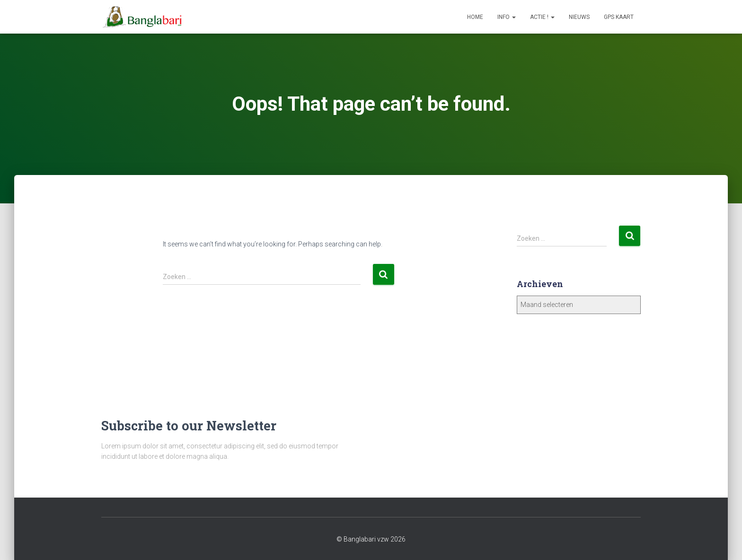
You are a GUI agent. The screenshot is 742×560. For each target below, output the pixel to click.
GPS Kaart (619, 17)
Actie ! (542, 17)
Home (475, 17)
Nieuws (579, 17)
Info (507, 17)
